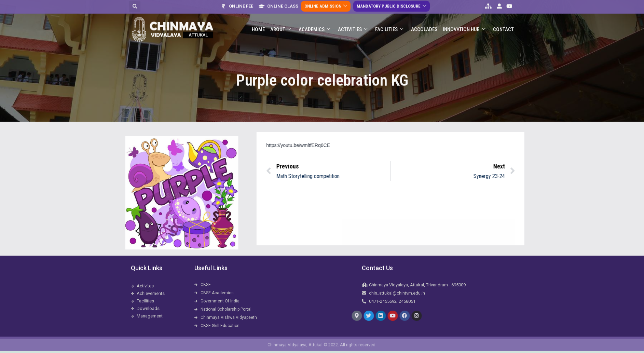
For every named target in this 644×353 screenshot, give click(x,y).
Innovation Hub (464, 19)
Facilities (389, 19)
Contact (503, 19)
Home (258, 19)
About (281, 19)
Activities (353, 19)
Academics (314, 19)
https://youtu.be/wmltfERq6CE (356, 145)
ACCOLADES (424, 19)
